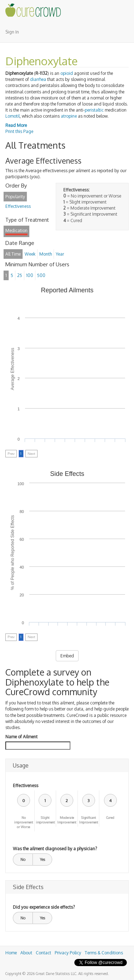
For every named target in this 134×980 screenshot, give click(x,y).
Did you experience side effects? (44, 907)
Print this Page (19, 131)
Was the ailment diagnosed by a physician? (55, 849)
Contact (43, 953)
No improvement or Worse (23, 822)
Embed (67, 656)
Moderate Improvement (67, 820)
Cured (110, 818)
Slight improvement (45, 820)
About (26, 953)
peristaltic (94, 110)
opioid (67, 73)
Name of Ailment (21, 737)
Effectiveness (26, 786)
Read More (16, 125)
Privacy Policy (68, 953)
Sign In (12, 32)
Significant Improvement (88, 820)
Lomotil (13, 116)
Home (11, 953)
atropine (69, 116)
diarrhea (38, 79)
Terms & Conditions (104, 953)
